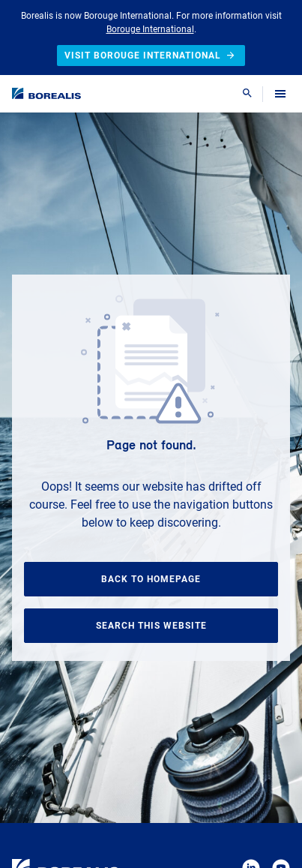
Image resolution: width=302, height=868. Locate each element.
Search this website (151, 626)
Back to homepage (151, 579)
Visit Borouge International (151, 56)
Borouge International (150, 29)
